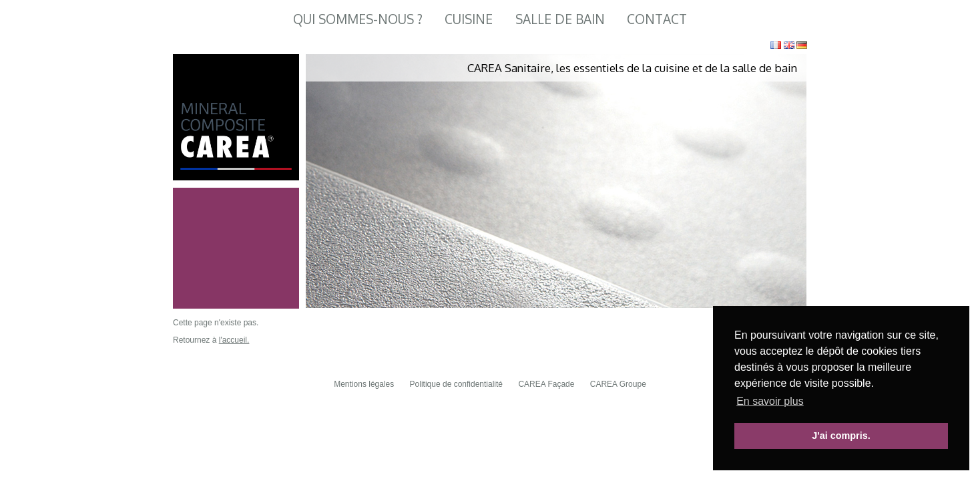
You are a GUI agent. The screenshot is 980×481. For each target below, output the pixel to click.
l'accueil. (234, 340)
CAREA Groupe (618, 384)
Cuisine (469, 19)
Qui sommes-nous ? (358, 19)
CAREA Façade (546, 384)
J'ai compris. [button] (841, 436)
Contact (657, 19)
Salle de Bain (560, 19)
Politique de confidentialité (456, 384)
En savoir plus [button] (770, 401)
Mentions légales (364, 384)
